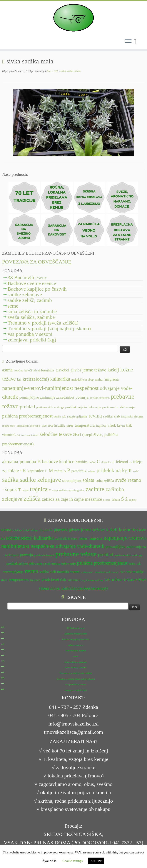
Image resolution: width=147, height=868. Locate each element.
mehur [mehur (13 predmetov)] (99, 379)
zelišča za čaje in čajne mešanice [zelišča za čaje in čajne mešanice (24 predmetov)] (72, 499)
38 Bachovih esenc (27, 278)
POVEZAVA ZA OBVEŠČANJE (37, 262)
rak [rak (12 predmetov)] (64, 417)
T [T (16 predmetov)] (19, 490)
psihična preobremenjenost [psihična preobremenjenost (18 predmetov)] (27, 416)
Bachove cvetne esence (32, 283)
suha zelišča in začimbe (32, 311)
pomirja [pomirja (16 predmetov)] (82, 397)
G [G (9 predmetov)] (130, 462)
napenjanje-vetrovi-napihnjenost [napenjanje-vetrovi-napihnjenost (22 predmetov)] (38, 388)
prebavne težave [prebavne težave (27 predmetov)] (76, 554)
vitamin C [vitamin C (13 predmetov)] (9, 435)
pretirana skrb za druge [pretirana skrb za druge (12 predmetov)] (50, 407)
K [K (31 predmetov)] (24, 470)
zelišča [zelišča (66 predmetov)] (32, 499)
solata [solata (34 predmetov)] (88, 480)
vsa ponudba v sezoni (30, 334)
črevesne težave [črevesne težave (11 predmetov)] (30, 435)
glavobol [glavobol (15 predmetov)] (62, 370)
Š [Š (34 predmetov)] (123, 499)
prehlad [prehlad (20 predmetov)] (27, 407)
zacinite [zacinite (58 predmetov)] (95, 489)
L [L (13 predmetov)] (46, 471)
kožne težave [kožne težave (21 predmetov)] (132, 529)
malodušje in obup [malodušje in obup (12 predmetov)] (82, 380)
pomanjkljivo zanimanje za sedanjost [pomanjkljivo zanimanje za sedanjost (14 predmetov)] (47, 397)
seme (13, 306)
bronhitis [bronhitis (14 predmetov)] (48, 370)
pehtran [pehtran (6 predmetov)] (92, 471)
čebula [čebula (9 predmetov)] (116, 500)
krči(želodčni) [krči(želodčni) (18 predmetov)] (36, 379)
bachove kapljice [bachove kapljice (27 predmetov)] (58, 461)
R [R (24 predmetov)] (130, 471)
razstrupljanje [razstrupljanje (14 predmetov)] (77, 416)
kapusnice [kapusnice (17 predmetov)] (36, 471)
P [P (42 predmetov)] (68, 470)
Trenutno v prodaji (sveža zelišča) (43, 323)
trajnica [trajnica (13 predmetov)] (101, 425)
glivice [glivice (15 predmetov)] (76, 370)
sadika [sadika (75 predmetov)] (10, 480)
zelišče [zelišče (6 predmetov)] (107, 500)
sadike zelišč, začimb (30, 300)
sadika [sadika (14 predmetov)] (108, 416)
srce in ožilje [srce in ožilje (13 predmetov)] (57, 425)
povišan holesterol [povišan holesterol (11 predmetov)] (100, 398)
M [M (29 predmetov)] (51, 471)
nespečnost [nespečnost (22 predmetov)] (86, 388)
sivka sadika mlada (70, 71)
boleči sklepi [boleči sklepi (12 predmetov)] (32, 370)
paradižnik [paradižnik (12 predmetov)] (79, 471)
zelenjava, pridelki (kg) (32, 340)
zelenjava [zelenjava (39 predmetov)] (12, 499)
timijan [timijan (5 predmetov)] (25, 490)
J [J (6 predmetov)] (21, 471)
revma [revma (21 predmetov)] (95, 416)
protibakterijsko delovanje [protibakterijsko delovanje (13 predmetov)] (83, 407)
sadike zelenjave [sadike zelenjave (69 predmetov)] (40, 480)
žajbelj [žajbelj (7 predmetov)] (133, 500)
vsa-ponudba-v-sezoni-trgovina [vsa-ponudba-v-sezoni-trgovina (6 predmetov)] (68, 490)
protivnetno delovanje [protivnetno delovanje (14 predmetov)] (118, 407)
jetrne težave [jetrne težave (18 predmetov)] (94, 370)
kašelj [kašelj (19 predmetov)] (113, 370)
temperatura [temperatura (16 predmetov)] (85, 425)
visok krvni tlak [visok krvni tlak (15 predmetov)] (120, 425)
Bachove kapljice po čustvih (37, 289)
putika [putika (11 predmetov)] (57, 417)
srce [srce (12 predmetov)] (44, 426)
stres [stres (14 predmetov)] (70, 425)
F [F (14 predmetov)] (114, 462)
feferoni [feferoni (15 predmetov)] (122, 462)
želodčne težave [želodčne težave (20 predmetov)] (56, 434)
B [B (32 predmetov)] (39, 461)
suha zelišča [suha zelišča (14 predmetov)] (105, 480)
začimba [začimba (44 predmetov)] (115, 489)
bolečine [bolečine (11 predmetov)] (18, 371)
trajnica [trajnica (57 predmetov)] (39, 489)
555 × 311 (52, 71)
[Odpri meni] (128, 41)
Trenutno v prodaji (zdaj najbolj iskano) (49, 328)
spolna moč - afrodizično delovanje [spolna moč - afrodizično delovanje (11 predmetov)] (21, 426)
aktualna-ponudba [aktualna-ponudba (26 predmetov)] (19, 462)
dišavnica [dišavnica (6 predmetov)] (106, 462)
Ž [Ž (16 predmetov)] (126, 499)
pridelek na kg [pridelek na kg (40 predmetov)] (112, 470)
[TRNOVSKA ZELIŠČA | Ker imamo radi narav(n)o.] (73, 18)
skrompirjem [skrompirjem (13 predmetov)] (72, 481)
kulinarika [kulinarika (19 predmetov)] (60, 379)
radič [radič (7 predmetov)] (136, 471)
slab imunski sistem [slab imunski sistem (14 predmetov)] (129, 416)
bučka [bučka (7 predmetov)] (92, 462)
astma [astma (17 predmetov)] (7, 370)
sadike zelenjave (25, 295)
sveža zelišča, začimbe (31, 317)
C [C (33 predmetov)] (99, 461)
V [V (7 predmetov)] (50, 490)
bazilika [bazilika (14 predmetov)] (81, 462)
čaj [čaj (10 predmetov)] (18, 435)
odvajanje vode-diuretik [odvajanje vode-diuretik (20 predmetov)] (80, 546)
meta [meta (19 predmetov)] (58, 471)
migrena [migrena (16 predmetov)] (112, 379)
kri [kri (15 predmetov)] (19, 379)
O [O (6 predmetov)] (65, 471)
